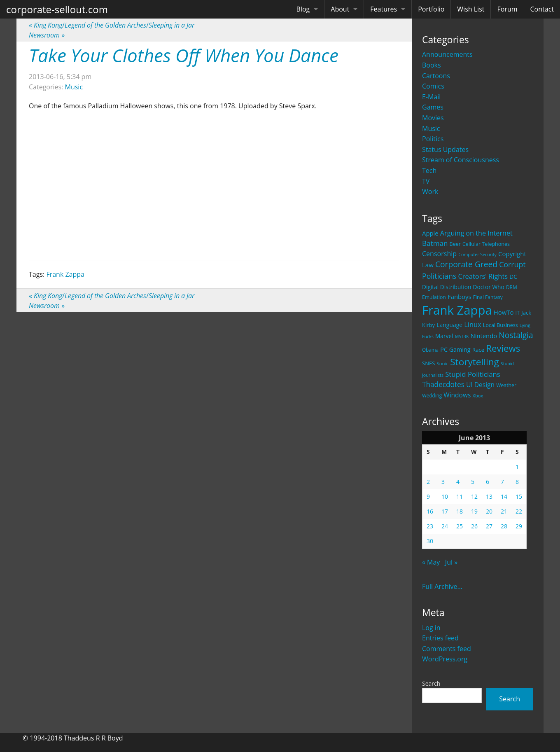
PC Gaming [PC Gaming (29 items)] (455, 349)
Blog (303, 9)
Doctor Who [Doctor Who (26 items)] (489, 287)
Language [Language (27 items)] (449, 325)
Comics (433, 86)
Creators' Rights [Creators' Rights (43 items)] (483, 276)
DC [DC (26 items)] (513, 277)
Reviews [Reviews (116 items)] (503, 348)
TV (426, 181)
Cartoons (436, 76)
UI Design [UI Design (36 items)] (480, 385)
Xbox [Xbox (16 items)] (478, 396)
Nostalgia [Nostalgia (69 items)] (516, 335)
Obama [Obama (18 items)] (430, 350)
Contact (542, 9)
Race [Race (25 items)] (478, 350)
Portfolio (431, 9)
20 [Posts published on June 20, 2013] (489, 511)
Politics (433, 139)
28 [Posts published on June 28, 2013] (504, 526)
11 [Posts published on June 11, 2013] (460, 496)
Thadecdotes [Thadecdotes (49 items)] (443, 384)
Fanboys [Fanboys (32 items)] (460, 297)
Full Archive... (442, 586)
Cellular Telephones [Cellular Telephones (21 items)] (486, 244)
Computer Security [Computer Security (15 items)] (477, 255)
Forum (507, 9)
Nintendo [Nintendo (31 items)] (484, 336)
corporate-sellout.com (57, 9)
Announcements (447, 54)
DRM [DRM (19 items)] (512, 287)
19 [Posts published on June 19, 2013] (474, 511)
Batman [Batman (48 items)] (435, 243)
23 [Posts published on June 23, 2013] (430, 526)
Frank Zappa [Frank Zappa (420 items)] (457, 310)
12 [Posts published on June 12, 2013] (474, 496)
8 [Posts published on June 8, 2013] (517, 482)
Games (433, 107)
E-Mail (431, 97)
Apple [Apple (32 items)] (430, 233)
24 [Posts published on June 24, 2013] (445, 526)
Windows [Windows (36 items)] (457, 395)
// (112, 25)
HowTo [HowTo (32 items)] (504, 312)
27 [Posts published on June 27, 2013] (489, 526)
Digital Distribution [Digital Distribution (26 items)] (447, 287)
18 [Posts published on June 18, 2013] (460, 511)
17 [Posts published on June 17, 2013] (445, 511)
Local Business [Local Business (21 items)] (500, 325)
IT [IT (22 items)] (518, 313)
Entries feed (440, 638)
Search (431, 683)
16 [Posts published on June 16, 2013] (430, 511)
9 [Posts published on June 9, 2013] (428, 496)
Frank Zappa (65, 274)
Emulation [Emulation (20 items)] (434, 297)
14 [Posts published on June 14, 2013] (504, 496)
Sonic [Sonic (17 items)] (442, 363)
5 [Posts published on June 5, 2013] (473, 482)
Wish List (471, 9)
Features (384, 9)
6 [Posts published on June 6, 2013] (488, 482)
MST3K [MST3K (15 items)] (462, 336)
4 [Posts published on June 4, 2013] (458, 482)
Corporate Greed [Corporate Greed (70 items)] (466, 264)
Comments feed (447, 649)
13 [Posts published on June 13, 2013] (489, 496)
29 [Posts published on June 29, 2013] (519, 526)
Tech (429, 170)
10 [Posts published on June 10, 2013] (445, 496)
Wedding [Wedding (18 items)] (432, 395)
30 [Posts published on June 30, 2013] (430, 541)
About (340, 9)
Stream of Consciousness (461, 160)
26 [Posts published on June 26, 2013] (474, 526)
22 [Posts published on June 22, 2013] (519, 511)
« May (431, 562)
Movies (433, 118)
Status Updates (445, 149)
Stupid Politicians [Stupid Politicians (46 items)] (473, 374)
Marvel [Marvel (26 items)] (444, 336)
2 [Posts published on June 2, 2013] (428, 482)
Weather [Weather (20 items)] (506, 385)
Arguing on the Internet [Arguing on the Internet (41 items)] (476, 233)
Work (430, 192)
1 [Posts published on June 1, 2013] (517, 467)
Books (432, 65)
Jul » (451, 562)
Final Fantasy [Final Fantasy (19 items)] (488, 297)
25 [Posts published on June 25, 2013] (460, 526)
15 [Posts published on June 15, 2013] (519, 496)
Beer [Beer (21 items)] (455, 244)
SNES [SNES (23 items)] (428, 363)
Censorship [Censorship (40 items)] (439, 254)
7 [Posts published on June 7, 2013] (502, 482)
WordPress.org (445, 659)
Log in (431, 628)
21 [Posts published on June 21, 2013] (504, 511)
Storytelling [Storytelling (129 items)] (475, 362)
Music (431, 128)
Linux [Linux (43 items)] (473, 324)
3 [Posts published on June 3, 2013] (443, 482)
